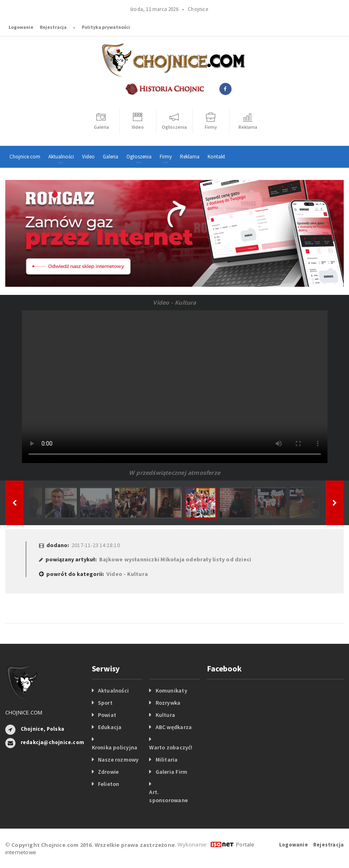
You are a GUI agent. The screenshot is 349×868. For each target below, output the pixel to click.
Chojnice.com (25, 157)
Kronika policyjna (115, 747)
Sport (105, 703)
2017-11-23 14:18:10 (96, 545)
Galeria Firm (172, 772)
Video (88, 157)
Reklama (190, 157)
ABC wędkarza (174, 727)
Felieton (109, 784)
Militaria (167, 760)
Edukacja (110, 727)
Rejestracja (53, 27)
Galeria (111, 157)
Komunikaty (171, 691)
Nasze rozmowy (118, 760)
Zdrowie (108, 772)
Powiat (107, 715)
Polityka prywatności (106, 27)
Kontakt (216, 157)
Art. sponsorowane (168, 796)
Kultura (165, 715)
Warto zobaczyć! (171, 747)
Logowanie (21, 27)
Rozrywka (168, 703)
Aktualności (113, 691)
